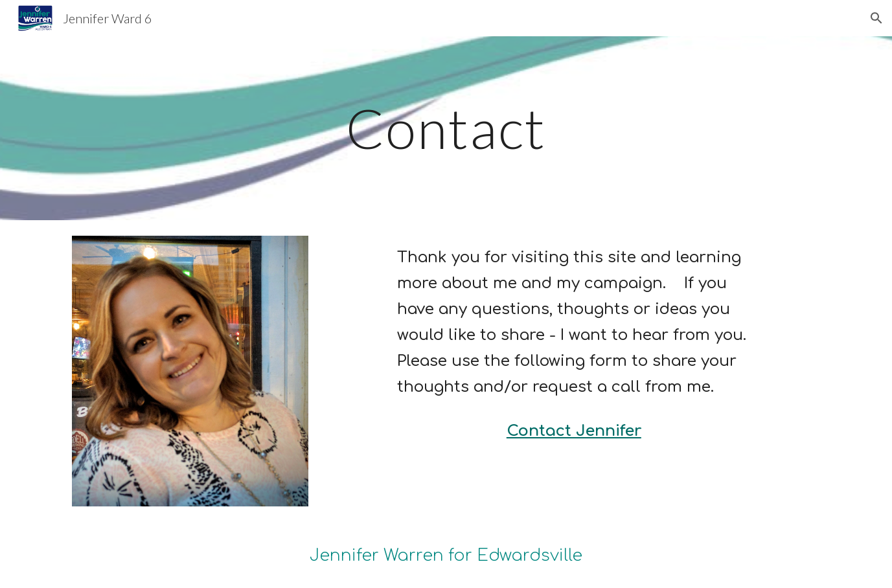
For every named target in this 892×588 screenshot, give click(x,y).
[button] (876, 18)
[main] (446, 128)
